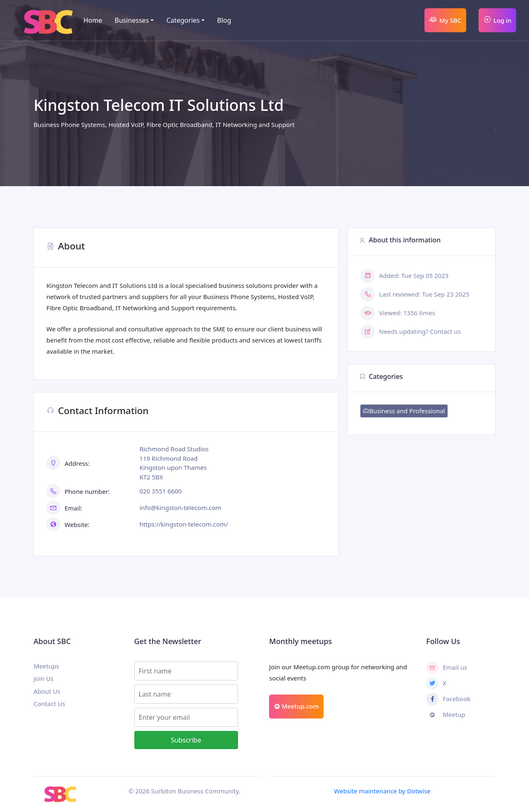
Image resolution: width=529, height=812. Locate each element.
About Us (47, 691)
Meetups (46, 666)
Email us (447, 668)
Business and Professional (404, 411)
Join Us (43, 678)
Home (93, 20)
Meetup (446, 715)
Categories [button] (183, 20)
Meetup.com (297, 706)
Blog (224, 20)
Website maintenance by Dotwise (382, 791)
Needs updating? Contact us (420, 331)
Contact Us (49, 704)
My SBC (445, 19)
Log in (497, 19)
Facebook (448, 699)
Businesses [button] (132, 20)
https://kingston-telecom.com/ (183, 524)
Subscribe (186, 740)
